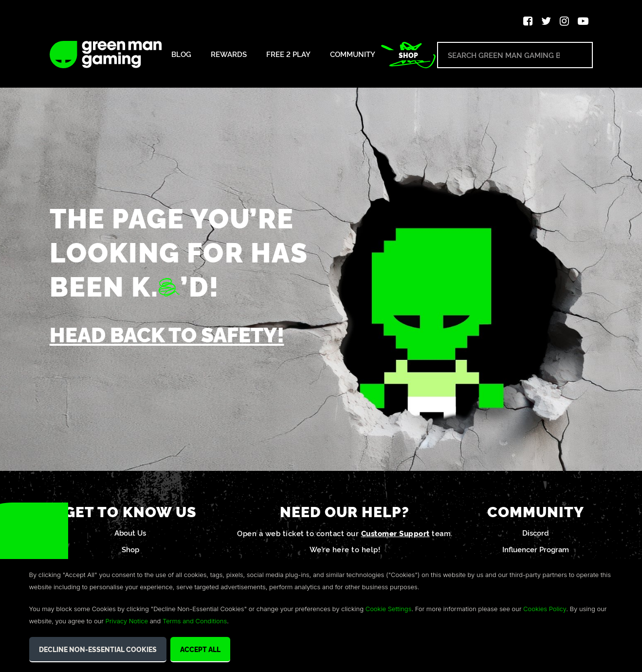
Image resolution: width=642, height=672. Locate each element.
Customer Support (395, 534)
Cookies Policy (545, 609)
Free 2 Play (288, 54)
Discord (536, 534)
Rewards (229, 54)
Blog (181, 54)
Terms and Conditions (195, 621)
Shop (408, 55)
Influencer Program (536, 551)
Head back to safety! (172, 335)
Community (353, 54)
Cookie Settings (389, 609)
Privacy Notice (127, 621)
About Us (130, 534)
